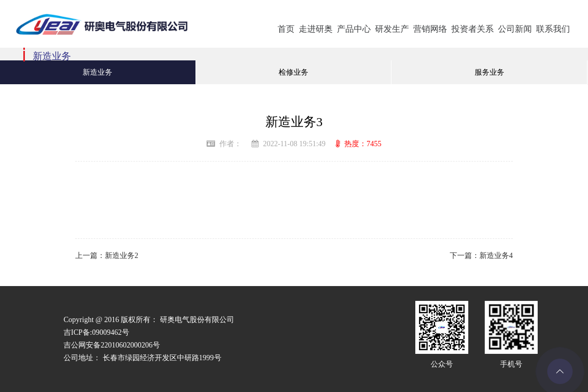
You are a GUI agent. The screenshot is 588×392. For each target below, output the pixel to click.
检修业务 (293, 72)
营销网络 (430, 29)
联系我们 (553, 29)
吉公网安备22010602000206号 (112, 345)
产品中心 (354, 29)
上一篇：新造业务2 (107, 256)
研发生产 (392, 29)
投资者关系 (473, 29)
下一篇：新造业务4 (481, 256)
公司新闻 (515, 29)
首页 (286, 29)
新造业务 (97, 72)
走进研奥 (316, 29)
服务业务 (489, 72)
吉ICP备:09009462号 (96, 332)
